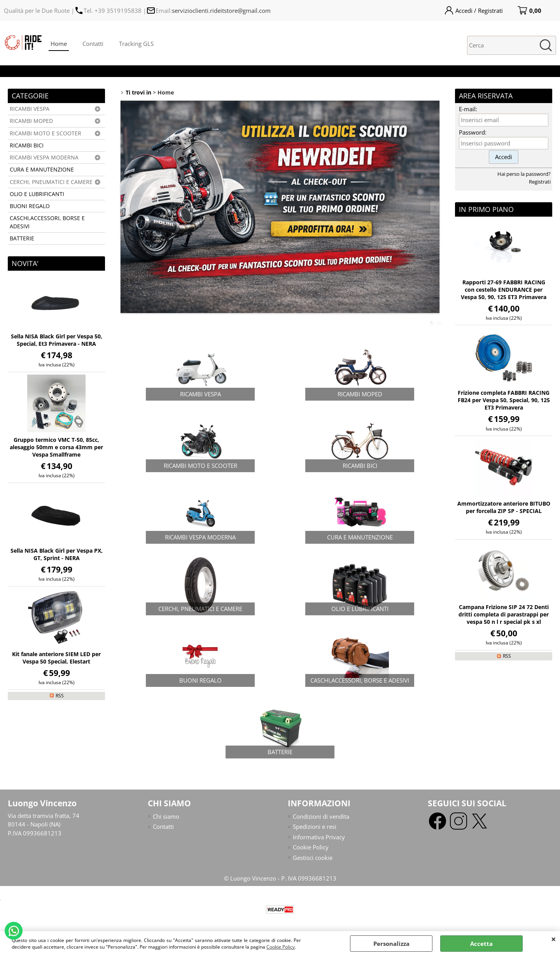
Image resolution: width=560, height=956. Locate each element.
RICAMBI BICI (27, 145)
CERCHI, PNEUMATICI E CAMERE (51, 182)
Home (59, 44)
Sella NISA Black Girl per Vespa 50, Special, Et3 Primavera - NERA (57, 340)
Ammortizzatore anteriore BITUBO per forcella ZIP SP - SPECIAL (504, 507)
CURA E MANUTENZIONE (42, 170)
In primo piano (486, 209)
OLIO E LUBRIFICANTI (37, 194)
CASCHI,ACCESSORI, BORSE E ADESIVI (47, 222)
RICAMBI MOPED (31, 121)
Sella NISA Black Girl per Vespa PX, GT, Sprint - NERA (57, 554)
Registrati (540, 182)
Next (434, 208)
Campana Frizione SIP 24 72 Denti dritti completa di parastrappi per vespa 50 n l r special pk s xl (504, 614)
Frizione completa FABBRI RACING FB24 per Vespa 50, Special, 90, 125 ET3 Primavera (504, 400)
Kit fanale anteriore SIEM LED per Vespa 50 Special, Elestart (56, 658)
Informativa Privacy (319, 837)
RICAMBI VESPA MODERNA (44, 158)
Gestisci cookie (313, 858)
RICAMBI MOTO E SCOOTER (45, 133)
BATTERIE (22, 238)
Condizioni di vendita (321, 816)
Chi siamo (166, 816)
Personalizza (391, 944)
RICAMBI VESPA (30, 109)
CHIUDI (554, 939)
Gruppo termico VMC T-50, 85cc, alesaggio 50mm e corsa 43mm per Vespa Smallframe (56, 447)
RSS (60, 696)
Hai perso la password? (524, 174)
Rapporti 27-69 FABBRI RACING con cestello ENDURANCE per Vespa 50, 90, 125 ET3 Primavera (504, 290)
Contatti (93, 44)
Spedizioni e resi (315, 826)
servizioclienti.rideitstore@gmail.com (221, 11)
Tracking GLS (136, 44)
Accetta (481, 944)
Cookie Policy (281, 947)
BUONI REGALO (30, 206)
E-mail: (468, 109)
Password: (473, 132)
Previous (126, 208)
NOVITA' (25, 263)
